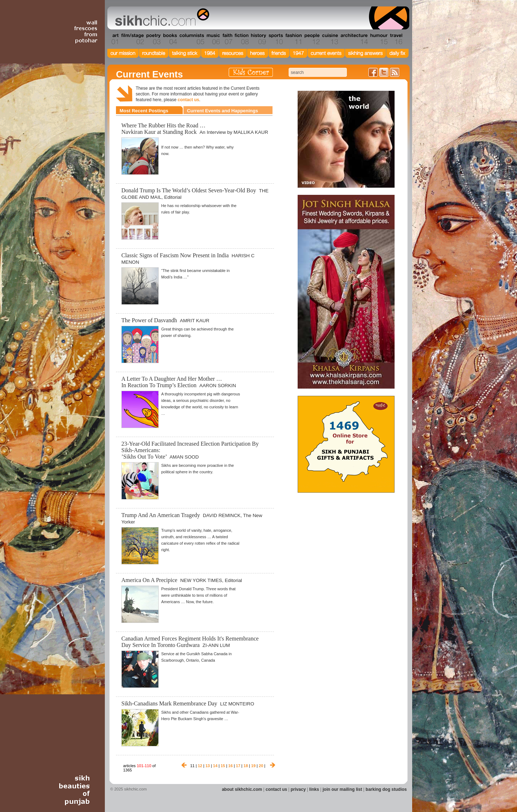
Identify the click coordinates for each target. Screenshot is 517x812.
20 (261, 766)
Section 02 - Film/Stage (132, 39)
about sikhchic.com (242, 789)
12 (200, 766)
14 (215, 766)
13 (208, 766)
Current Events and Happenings (223, 111)
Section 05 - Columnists (191, 39)
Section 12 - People (312, 39)
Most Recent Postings (144, 111)
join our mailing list (343, 789)
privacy (298, 789)
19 (253, 766)
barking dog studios (386, 789)
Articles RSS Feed (395, 72)
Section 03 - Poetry (153, 39)
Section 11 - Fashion (293, 39)
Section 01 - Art (113, 39)
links (314, 789)
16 (230, 766)
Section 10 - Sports (275, 39)
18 (246, 766)
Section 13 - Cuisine (330, 39)
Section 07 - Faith (227, 39)
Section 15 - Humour (378, 39)
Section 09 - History (258, 39)
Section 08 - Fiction (241, 39)
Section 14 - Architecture (353, 39)
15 (223, 766)
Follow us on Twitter (384, 72)
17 (238, 766)
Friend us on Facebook (373, 72)
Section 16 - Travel (395, 39)
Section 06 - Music (213, 39)
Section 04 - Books (169, 39)
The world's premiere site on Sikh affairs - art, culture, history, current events (160, 18)
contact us (188, 100)
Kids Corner (251, 72)
